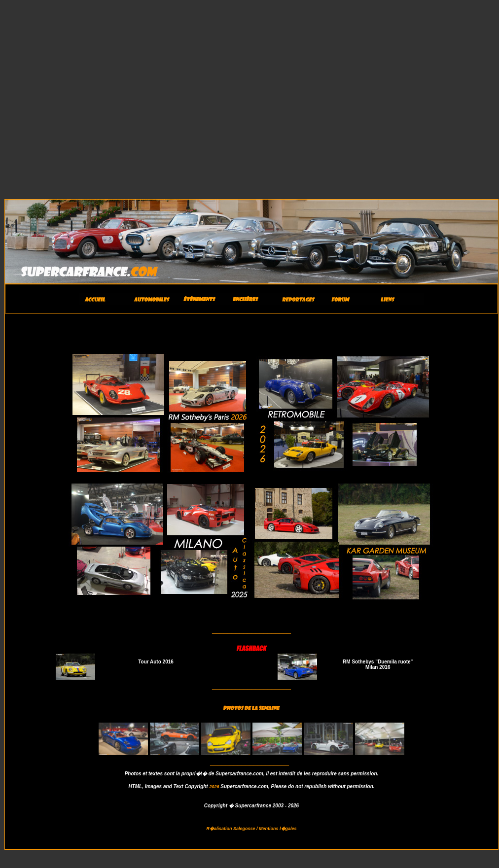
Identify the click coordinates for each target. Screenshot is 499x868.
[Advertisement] (92, 96)
